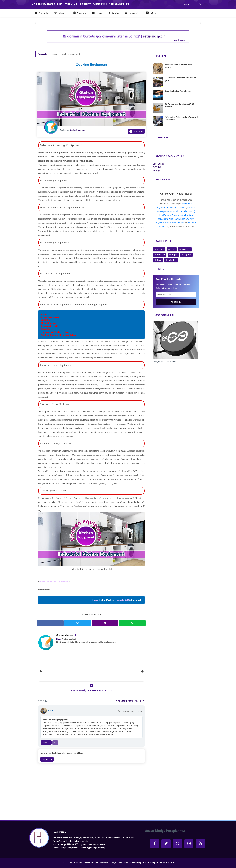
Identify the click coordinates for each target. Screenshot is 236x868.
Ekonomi (186, 249)
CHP (173, 249)
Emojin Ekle (47, 759)
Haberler (161, 255)
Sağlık (175, 255)
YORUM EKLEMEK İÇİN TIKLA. (130, 701)
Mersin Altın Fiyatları (175, 223)
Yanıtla (46, 743)
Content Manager (65, 635)
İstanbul (172, 260)
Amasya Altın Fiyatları (176, 208)
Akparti (161, 249)
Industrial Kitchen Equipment (54, 581)
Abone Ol (176, 302)
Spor (159, 260)
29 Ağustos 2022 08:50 (131, 711)
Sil (55, 743)
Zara (50, 711)
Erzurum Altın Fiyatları (182, 215)
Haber (68, 848)
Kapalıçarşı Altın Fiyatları (169, 219)
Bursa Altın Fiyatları (179, 211)
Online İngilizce (87, 848)
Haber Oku (59, 848)
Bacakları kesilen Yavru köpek (178, 91)
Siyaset (188, 255)
